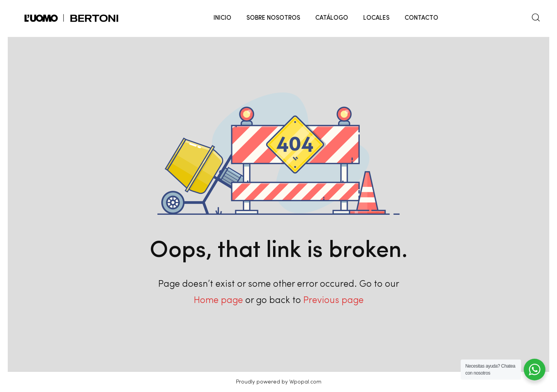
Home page (218, 301)
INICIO (222, 18)
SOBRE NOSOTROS (273, 18)
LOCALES (376, 18)
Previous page (333, 301)
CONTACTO (421, 18)
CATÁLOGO (332, 18)
